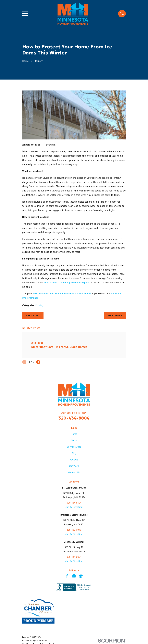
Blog (74, 453)
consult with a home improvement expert (66, 283)
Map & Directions (74, 507)
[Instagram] (74, 576)
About (74, 440)
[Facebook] (67, 576)
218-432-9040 (74, 530)
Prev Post (33, 316)
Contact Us (74, 472)
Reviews (74, 460)
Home (74, 434)
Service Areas (74, 447)
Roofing (39, 305)
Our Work (74, 466)
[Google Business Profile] (81, 576)
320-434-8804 (74, 418)
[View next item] (38, 362)
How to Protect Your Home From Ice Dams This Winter (62, 293)
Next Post (115, 316)
